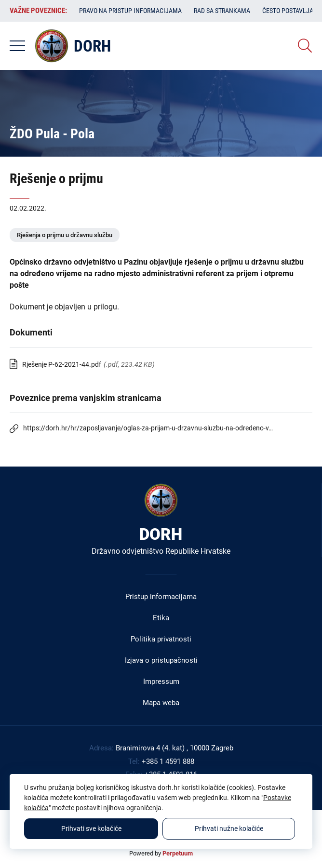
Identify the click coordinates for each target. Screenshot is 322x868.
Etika (161, 618)
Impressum (161, 681)
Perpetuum (178, 853)
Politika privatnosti (161, 639)
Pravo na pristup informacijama (130, 11)
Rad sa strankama (222, 11)
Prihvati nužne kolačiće (229, 828)
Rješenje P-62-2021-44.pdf (62, 364)
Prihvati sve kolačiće (91, 828)
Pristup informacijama (161, 597)
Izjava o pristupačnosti (161, 660)
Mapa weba (161, 703)
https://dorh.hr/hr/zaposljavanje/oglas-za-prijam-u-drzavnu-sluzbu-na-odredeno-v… (148, 428)
